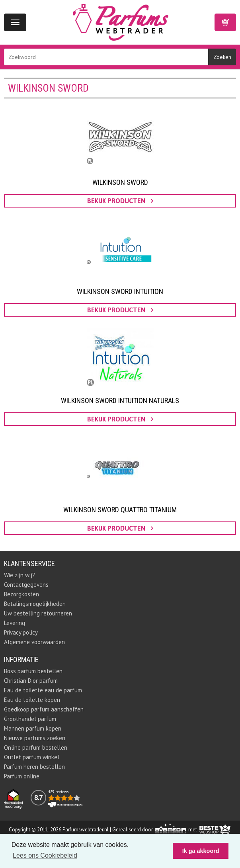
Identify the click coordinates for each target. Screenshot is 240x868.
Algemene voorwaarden (34, 642)
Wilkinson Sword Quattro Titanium (120, 510)
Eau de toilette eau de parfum (43, 690)
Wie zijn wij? (20, 575)
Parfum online (22, 776)
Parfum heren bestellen (34, 767)
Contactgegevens (26, 585)
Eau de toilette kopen (32, 700)
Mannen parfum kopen (33, 728)
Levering (15, 623)
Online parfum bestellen (36, 747)
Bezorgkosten (21, 594)
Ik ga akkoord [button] (201, 851)
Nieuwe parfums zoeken (35, 738)
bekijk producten (120, 201)
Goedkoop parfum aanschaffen (44, 709)
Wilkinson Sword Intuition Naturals (120, 401)
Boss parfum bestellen (33, 671)
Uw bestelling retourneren (38, 613)
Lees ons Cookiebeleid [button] (45, 855)
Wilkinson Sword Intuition (120, 291)
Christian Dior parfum (31, 681)
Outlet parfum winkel (32, 757)
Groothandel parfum (30, 719)
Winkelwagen (225, 22)
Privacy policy (21, 632)
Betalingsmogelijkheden (35, 604)
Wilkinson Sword (120, 182)
